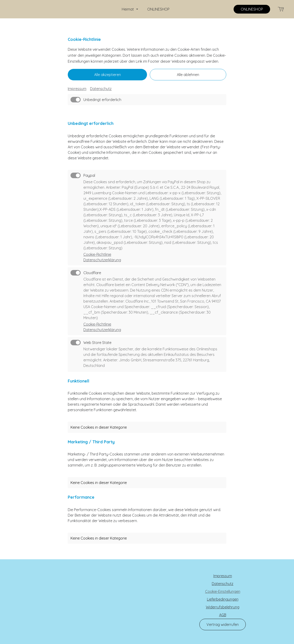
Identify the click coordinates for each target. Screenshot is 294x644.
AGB (223, 615)
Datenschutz (101, 89)
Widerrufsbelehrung (223, 607)
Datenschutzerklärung (102, 260)
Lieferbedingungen (223, 599)
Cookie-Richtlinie (97, 254)
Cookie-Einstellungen (223, 591)
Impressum (77, 89)
